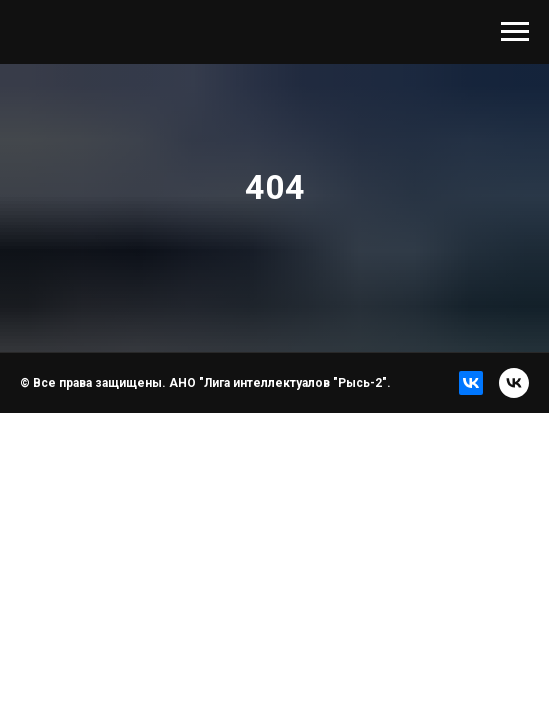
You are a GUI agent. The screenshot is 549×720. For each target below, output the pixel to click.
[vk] (514, 383)
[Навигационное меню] (515, 32)
